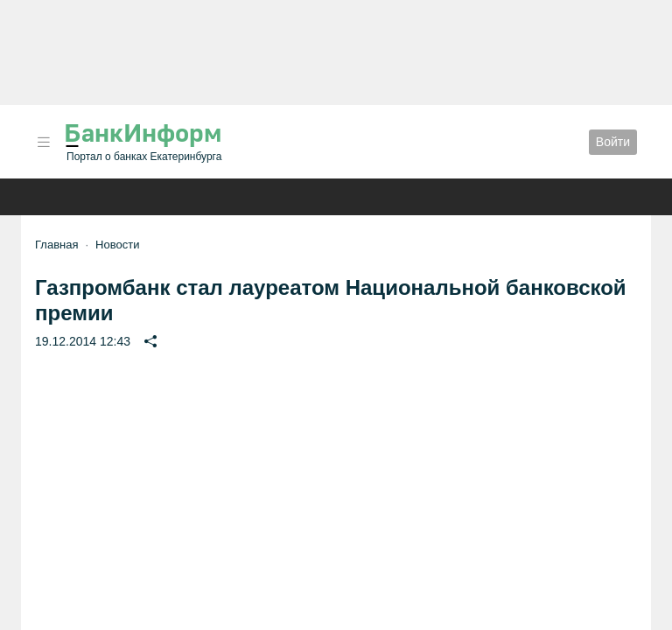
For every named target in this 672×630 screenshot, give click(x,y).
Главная (56, 245)
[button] (44, 142)
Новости (117, 245)
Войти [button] (613, 142)
